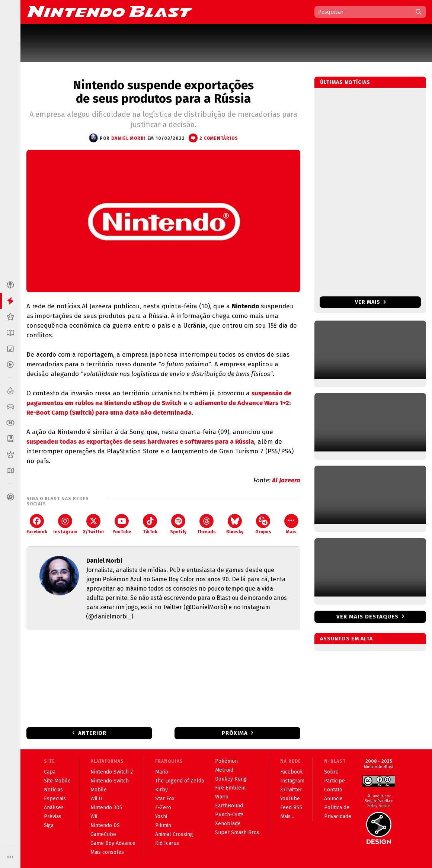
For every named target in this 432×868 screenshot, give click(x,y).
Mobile (99, 790)
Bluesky (235, 524)
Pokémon (226, 761)
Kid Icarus (167, 843)
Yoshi (161, 816)
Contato (333, 790)
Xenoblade (228, 824)
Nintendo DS (105, 825)
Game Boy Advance (113, 843)
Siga (49, 825)
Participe (335, 781)
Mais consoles (107, 852)
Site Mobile (57, 781)
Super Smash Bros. (238, 832)
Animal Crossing (174, 834)
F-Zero (163, 808)
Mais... (287, 816)
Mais (291, 524)
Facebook (37, 524)
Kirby (161, 790)
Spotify (178, 524)
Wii (94, 816)
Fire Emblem (230, 788)
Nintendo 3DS (106, 808)
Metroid (224, 770)
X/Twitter (94, 524)
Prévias (53, 816)
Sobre (331, 772)
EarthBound (229, 806)
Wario (222, 797)
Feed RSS (291, 808)
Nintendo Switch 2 (112, 772)
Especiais (55, 799)
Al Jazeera (286, 480)
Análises (54, 808)
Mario (162, 772)
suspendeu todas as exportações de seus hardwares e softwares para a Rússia (140, 442)
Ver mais (370, 302)
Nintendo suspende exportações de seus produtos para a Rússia (163, 92)
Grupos (263, 524)
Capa (50, 772)
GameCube (103, 834)
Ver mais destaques (367, 617)
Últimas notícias (345, 82)
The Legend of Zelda (180, 781)
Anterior (92, 733)
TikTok (150, 524)
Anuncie (333, 799)
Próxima (235, 733)
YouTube (122, 524)
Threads (207, 524)
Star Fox (165, 799)
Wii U (96, 799)
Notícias (53, 790)
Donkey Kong (231, 779)
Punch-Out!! (229, 815)
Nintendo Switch (110, 781)
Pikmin (163, 825)
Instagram (65, 524)
